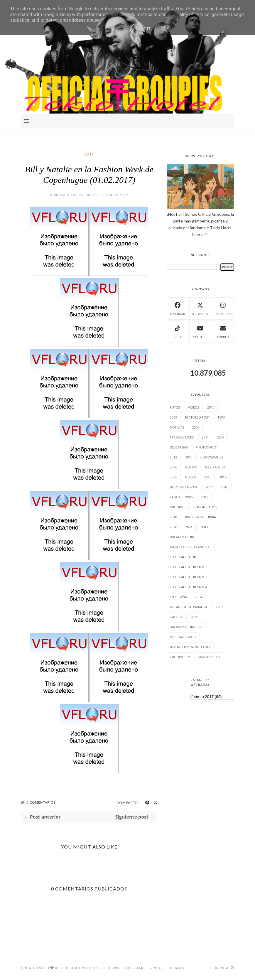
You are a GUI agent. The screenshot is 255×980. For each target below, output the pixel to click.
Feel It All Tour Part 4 (189, 587)
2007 (221, 437)
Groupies (178, 507)
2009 (174, 417)
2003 (204, 527)
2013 (208, 477)
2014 (223, 477)
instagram (223, 308)
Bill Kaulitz (215, 467)
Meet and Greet (183, 637)
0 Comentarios (41, 802)
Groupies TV (180, 657)
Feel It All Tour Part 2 (189, 577)
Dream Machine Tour (188, 627)
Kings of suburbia (201, 517)
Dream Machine (183, 537)
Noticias (177, 427)
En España (178, 597)
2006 (174, 467)
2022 (194, 617)
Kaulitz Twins (181, 497)
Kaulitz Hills (209, 657)
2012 (174, 457)
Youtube (200, 331)
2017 (89, 154)
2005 (174, 477)
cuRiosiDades (212, 457)
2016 (225, 487)
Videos (193, 407)
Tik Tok (178, 331)
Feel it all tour (183, 557)
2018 (174, 517)
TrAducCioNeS (182, 437)
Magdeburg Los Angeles (191, 547)
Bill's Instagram (184, 487)
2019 (205, 497)
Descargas (179, 447)
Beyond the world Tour (191, 647)
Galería (176, 617)
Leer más (200, 234)
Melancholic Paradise (189, 607)
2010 (211, 407)
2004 (199, 597)
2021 (189, 527)
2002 (219, 607)
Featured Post (197, 417)
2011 (205, 437)
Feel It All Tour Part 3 (189, 567)
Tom (221, 417)
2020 (174, 527)
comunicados (205, 507)
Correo (223, 331)
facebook (178, 308)
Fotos (175, 407)
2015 (189, 457)
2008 (196, 427)
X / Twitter (200, 308)
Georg (191, 477)
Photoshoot (207, 447)
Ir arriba (222, 968)
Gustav (191, 467)
